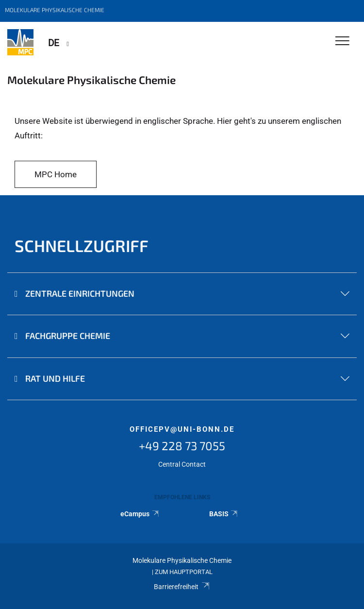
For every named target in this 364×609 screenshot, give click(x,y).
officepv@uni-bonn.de (182, 429)
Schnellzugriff (82, 245)
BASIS (224, 514)
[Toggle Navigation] (342, 42)
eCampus (140, 514)
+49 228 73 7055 (182, 446)
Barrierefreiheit (182, 587)
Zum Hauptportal (184, 572)
